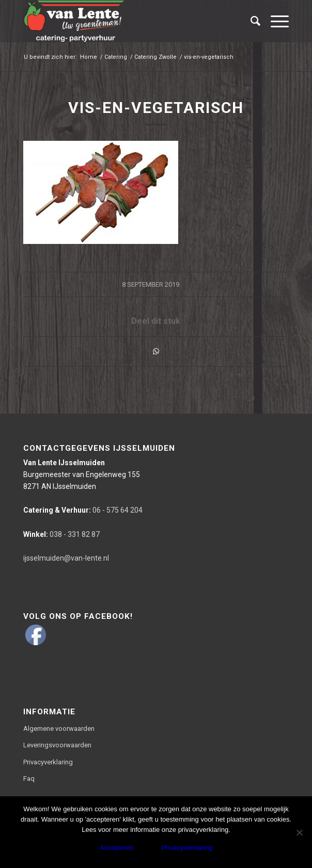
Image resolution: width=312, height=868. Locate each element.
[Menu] (275, 21)
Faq (29, 779)
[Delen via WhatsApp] (156, 351)
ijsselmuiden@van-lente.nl (66, 558)
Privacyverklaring (48, 762)
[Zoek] (250, 21)
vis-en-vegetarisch (156, 108)
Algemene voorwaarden (59, 728)
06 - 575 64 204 (83, 510)
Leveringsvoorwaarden (57, 745)
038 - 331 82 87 (61, 534)
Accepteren (117, 848)
